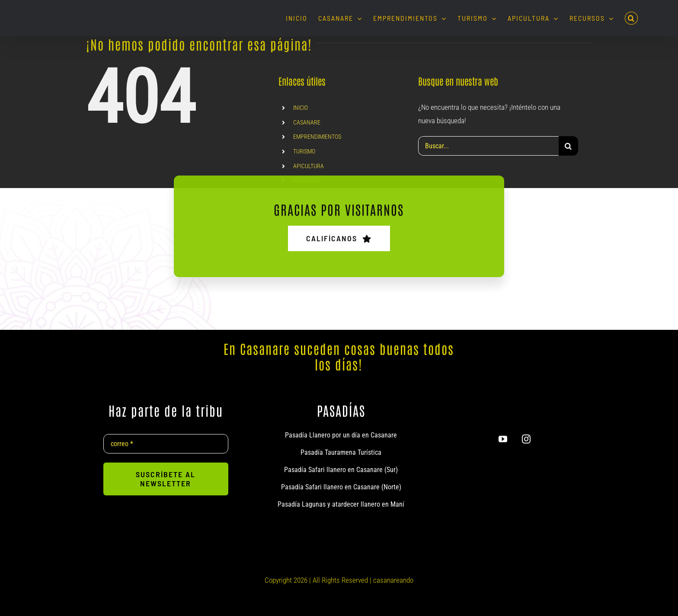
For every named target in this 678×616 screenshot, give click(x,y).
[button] (631, 18)
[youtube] (503, 439)
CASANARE (307, 122)
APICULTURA (309, 166)
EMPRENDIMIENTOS (317, 137)
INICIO (301, 108)
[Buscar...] (488, 146)
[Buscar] (568, 146)
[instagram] (526, 439)
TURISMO (304, 151)
